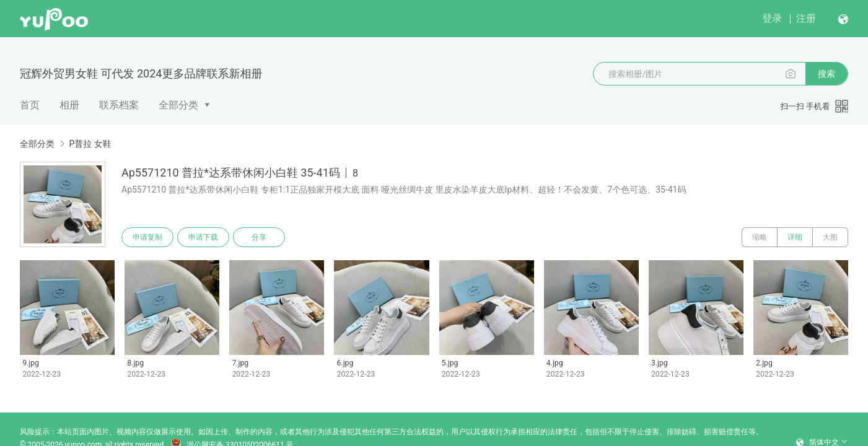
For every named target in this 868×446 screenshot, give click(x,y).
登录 (772, 18)
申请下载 (203, 237)
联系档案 (119, 105)
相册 (69, 105)
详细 (795, 237)
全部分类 (178, 105)
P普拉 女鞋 (90, 144)
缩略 (760, 237)
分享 (259, 237)
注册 (806, 18)
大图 (830, 237)
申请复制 (147, 237)
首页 (30, 105)
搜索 (826, 74)
